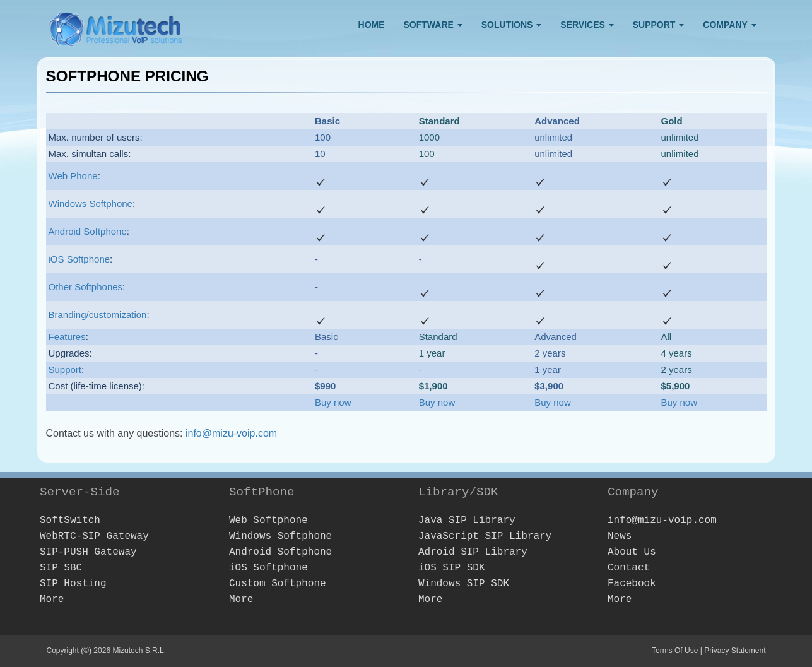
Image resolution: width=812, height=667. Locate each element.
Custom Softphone (278, 584)
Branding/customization (98, 315)
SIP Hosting (73, 584)
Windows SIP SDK (464, 584)
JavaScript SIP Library (485, 536)
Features (67, 337)
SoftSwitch (70, 521)
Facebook (632, 584)
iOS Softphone (79, 259)
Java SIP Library (467, 521)
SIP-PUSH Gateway (88, 552)
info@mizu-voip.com (231, 433)
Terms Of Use (675, 651)
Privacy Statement (735, 651)
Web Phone (73, 176)
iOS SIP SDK (452, 568)
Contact (629, 568)
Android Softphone (88, 231)
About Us (632, 552)
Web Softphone (268, 521)
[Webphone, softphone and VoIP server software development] (116, 26)
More (52, 599)
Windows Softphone (91, 204)
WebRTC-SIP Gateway (94, 536)
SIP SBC (61, 568)
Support (65, 369)
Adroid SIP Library (473, 552)
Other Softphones (86, 287)
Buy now (333, 402)
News (620, 536)
